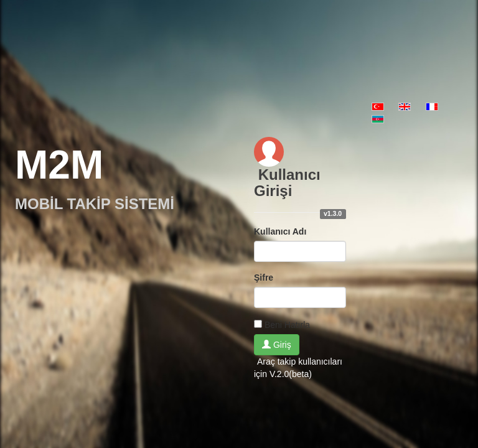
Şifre (264, 278)
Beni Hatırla (287, 325)
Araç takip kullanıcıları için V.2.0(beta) (298, 368)
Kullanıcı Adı (280, 231)
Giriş (277, 345)
